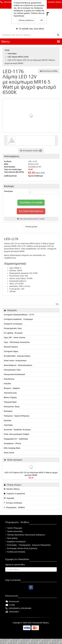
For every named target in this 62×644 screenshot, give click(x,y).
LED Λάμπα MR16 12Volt (18, 57)
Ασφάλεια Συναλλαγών (16, 542)
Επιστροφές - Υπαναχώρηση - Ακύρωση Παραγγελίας (28, 545)
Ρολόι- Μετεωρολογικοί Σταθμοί (16, 434)
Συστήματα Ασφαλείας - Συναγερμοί (18, 319)
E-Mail (10, 605)
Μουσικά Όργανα (11, 347)
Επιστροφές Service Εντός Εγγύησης (22, 548)
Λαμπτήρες (12, 54)
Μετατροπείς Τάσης (12, 407)
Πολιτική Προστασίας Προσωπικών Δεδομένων (25, 535)
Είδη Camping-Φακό (12, 448)
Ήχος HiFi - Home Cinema (15, 338)
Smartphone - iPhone (12, 443)
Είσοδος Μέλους (54, 2)
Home (7, 50)
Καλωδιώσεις (9, 379)
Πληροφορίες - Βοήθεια (15, 507)
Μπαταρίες (8, 411)
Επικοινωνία (12, 601)
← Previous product (30, 227)
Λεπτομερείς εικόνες (31, 151)
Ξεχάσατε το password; (14, 494)
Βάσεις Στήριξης (10, 397)
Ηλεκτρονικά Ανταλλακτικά (14, 374)
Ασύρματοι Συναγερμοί (13, 324)
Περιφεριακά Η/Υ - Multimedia (16, 439)
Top (57, 304)
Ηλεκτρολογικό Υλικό (12, 370)
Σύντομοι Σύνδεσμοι (14, 503)
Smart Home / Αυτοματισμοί (15, 361)
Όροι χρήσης (12, 538)
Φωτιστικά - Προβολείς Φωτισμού (17, 430)
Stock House (9, 453)
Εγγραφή (9, 498)
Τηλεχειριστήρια (10, 402)
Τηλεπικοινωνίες (10, 393)
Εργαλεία (8, 420)
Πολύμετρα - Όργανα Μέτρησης (17, 416)
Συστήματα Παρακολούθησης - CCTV (19, 315)
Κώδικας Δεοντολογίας (15, 552)
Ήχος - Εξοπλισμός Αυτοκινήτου (17, 342)
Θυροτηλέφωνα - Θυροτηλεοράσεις (18, 365)
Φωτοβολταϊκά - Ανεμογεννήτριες (17, 356)
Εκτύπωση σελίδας (49, 71)
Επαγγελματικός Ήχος (13, 328)
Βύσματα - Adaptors (12, 388)
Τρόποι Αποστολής (14, 531)
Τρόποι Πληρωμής (14, 528)
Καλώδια (7, 384)
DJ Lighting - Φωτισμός (13, 333)
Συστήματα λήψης (11, 351)
